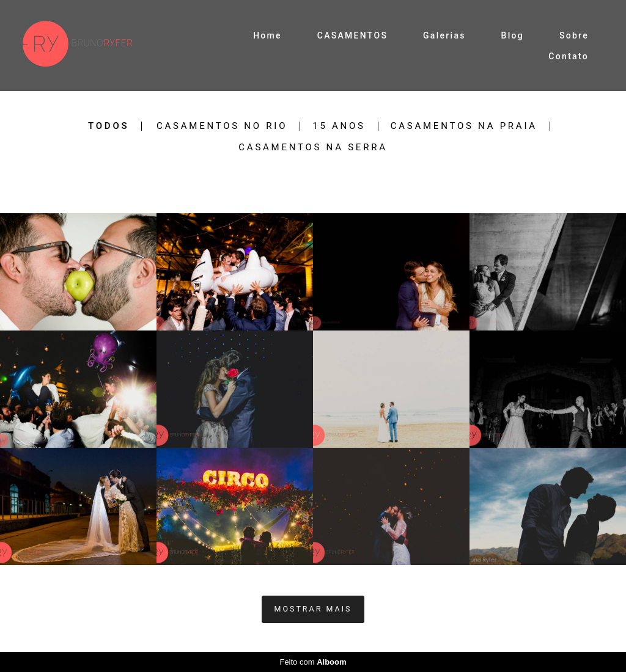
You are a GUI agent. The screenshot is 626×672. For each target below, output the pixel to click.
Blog (513, 35)
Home (267, 35)
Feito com (313, 662)
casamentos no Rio (222, 126)
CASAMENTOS (353, 35)
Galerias (444, 35)
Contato (569, 56)
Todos (109, 126)
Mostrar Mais (313, 609)
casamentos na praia (464, 126)
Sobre (574, 35)
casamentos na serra (313, 148)
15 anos (339, 126)
